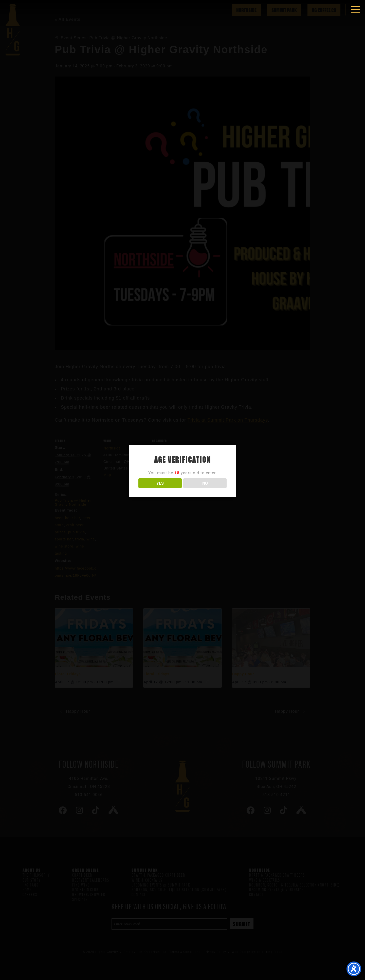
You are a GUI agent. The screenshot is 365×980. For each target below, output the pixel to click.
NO (205, 483)
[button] (355, 10)
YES (160, 483)
